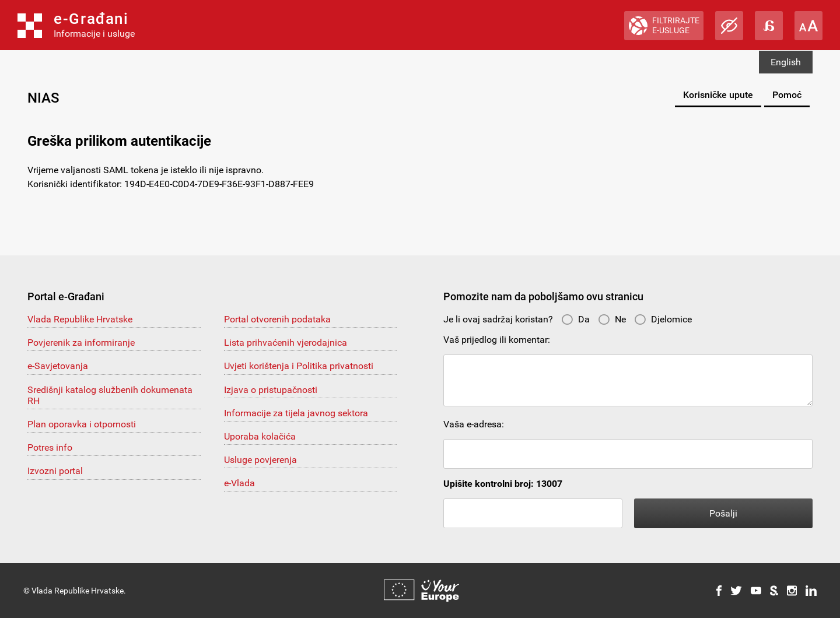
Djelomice (663, 319)
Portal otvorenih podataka (277, 319)
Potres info (50, 447)
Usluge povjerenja (260, 460)
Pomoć (787, 95)
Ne (612, 319)
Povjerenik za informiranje (81, 343)
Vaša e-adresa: (474, 424)
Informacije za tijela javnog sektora (296, 413)
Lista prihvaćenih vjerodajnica (286, 343)
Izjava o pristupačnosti (271, 390)
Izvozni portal (55, 471)
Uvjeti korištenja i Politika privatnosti (299, 366)
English (786, 62)
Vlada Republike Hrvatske (80, 319)
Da (575, 319)
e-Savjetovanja (58, 366)
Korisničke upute (718, 95)
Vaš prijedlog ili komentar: (497, 340)
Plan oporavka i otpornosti (82, 424)
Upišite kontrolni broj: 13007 (503, 484)
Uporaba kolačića (260, 436)
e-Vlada (239, 483)
